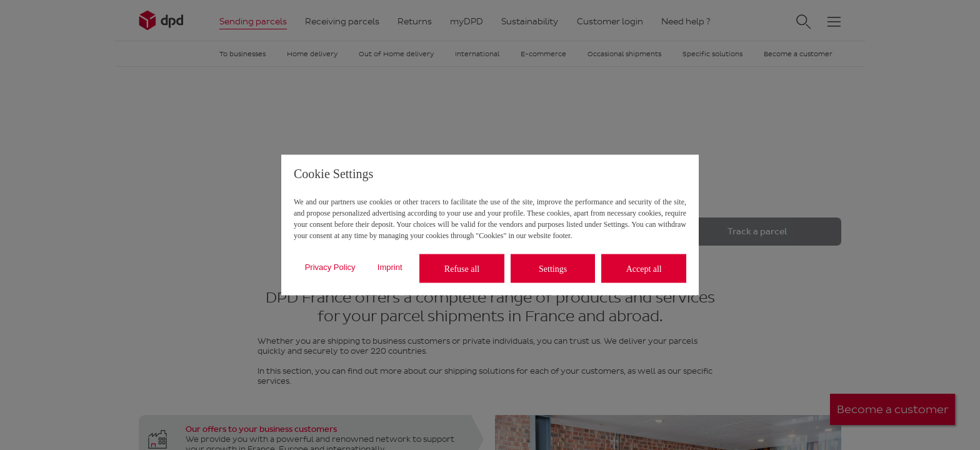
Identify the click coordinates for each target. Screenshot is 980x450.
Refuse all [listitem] (462, 268)
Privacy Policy (330, 267)
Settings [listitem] (553, 268)
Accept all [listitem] (644, 268)
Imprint (390, 267)
